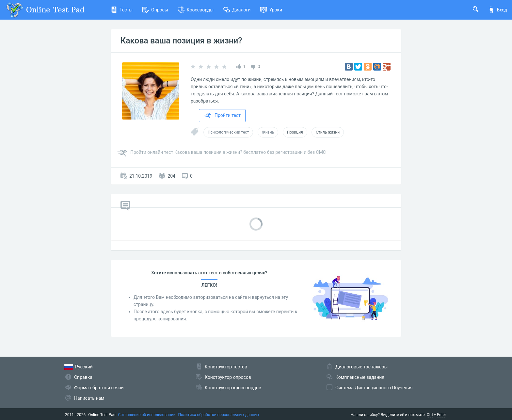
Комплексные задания (360, 377)
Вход (498, 10)
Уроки (271, 10)
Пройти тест (222, 116)
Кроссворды (196, 10)
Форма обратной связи (99, 388)
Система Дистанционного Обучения (374, 388)
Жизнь (268, 132)
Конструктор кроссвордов (233, 388)
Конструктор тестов (226, 367)
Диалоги (237, 10)
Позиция (295, 132)
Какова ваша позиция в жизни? (181, 41)
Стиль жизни (328, 132)
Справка (83, 377)
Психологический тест (228, 132)
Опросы (155, 10)
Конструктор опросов (228, 377)
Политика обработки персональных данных (219, 415)
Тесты (122, 10)
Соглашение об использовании (147, 415)
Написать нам (89, 398)
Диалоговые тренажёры (361, 367)
